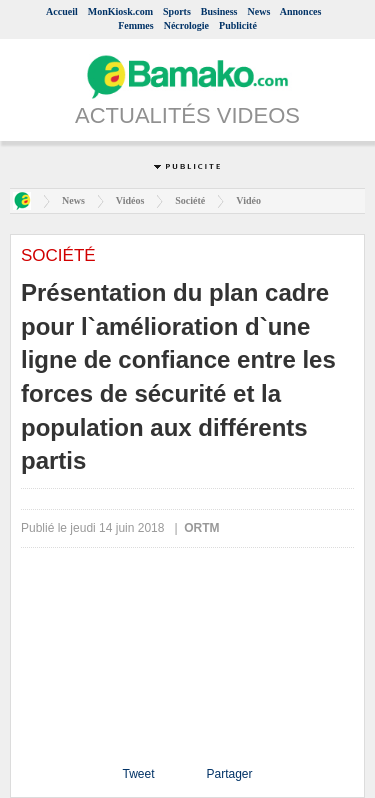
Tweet (138, 774)
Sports (177, 11)
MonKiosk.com (120, 11)
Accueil (62, 11)
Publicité (238, 25)
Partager (229, 774)
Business (219, 11)
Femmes (136, 25)
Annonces (301, 11)
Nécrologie (186, 25)
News (259, 11)
